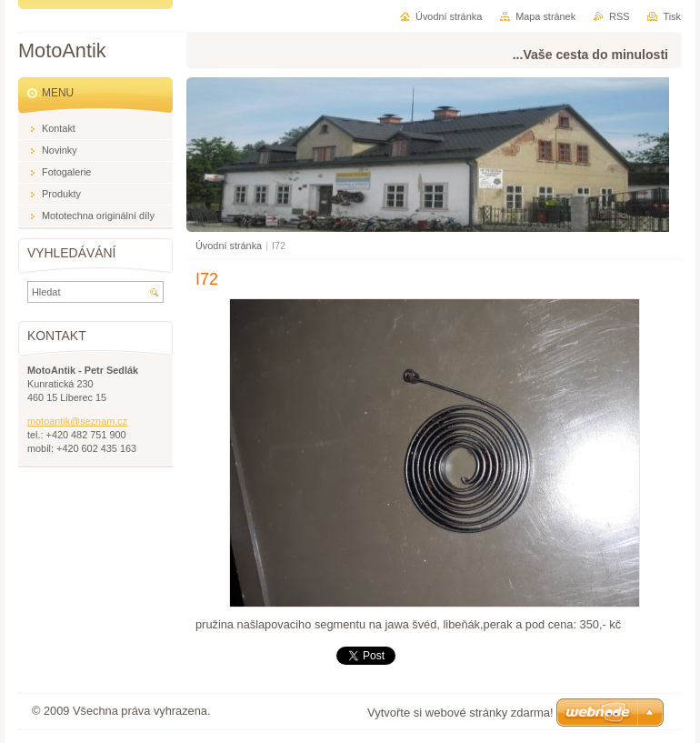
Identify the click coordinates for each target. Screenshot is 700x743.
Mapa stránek (545, 16)
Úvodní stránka (229, 246)
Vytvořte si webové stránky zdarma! (460, 713)
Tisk (672, 16)
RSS (619, 16)
